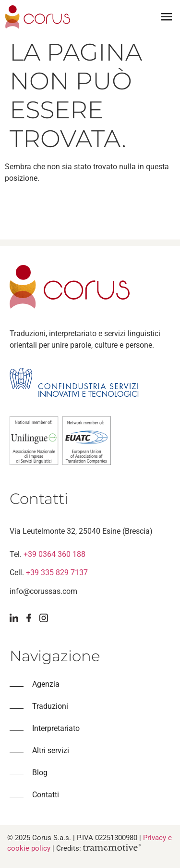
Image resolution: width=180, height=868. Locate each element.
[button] (167, 17)
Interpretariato (56, 728)
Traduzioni (50, 706)
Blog (40, 773)
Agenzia (46, 684)
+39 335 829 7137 (57, 572)
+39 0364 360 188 (54, 554)
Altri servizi (51, 750)
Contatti (46, 795)
